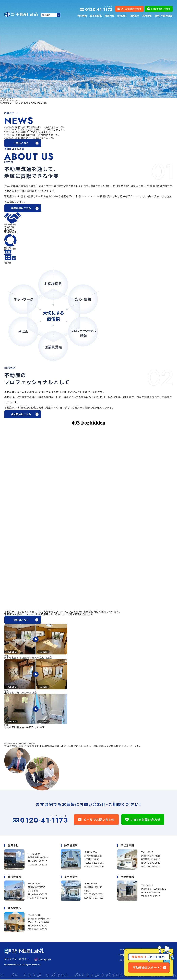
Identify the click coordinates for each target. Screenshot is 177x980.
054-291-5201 (96, 863)
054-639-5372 (40, 894)
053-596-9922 (153, 863)
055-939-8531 (153, 892)
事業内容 (109, 16)
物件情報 (82, 16)
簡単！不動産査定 (164, 16)
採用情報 (147, 16)
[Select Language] (51, 15)
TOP (122, 949)
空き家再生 (96, 16)
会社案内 (122, 16)
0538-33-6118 (40, 861)
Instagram (43, 959)
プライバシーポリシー (17, 959)
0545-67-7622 (96, 894)
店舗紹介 (134, 16)
